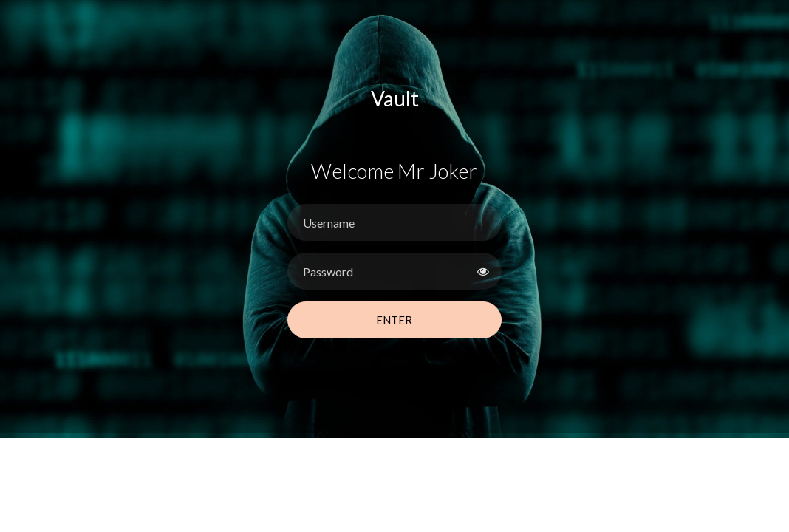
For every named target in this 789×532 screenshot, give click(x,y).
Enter (394, 320)
